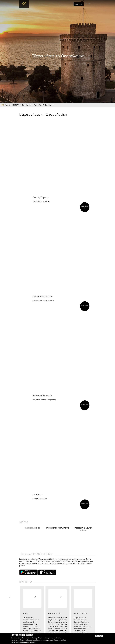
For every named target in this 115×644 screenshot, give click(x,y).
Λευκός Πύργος (40, 197)
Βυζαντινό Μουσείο (42, 396)
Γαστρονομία (55, 614)
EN (89, 4)
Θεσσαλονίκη (26, 105)
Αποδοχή (99, 636)
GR (86, 4)
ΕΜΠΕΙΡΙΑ (16, 105)
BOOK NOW (79, 4)
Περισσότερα (85, 206)
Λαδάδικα (38, 495)
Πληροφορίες (32, 642)
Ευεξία (26, 614)
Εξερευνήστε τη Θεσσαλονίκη (44, 105)
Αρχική (7, 105)
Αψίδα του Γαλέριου (43, 296)
